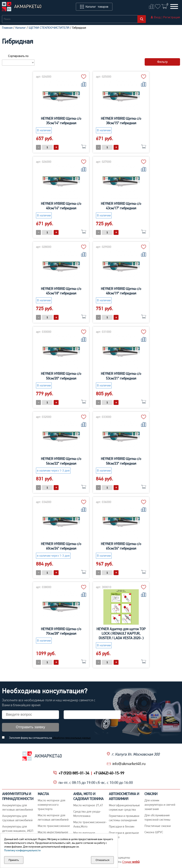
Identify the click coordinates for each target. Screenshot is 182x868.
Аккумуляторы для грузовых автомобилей (17, 818)
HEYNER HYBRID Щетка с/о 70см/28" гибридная (61, 631)
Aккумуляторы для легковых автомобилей (17, 807)
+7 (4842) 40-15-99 (109, 773)
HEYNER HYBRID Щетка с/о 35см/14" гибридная (61, 121)
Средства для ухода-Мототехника (87, 814)
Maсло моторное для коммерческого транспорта (51, 805)
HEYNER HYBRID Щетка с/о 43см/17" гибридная (121, 206)
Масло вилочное (84, 833)
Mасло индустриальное (53, 832)
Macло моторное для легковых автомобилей (53, 817)
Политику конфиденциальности (22, 850)
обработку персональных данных (72, 738)
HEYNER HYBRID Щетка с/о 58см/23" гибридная (121, 461)
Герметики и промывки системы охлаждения (124, 818)
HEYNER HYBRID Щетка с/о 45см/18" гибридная (61, 291)
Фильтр (162, 62)
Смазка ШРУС (154, 832)
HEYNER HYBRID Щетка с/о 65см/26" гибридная (121, 546)
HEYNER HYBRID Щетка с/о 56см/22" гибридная (61, 461)
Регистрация (172, 17)
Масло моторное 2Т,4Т (88, 805)
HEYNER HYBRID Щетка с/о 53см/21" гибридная (121, 376)
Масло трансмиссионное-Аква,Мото (90, 824)
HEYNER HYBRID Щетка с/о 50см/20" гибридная (61, 376)
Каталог (21, 28)
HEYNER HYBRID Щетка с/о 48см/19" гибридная (121, 291)
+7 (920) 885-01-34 (74, 773)
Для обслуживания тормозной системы (157, 817)
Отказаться (102, 860)
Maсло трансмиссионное (54, 826)
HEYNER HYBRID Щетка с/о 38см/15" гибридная (121, 121)
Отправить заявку (31, 727)
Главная (7, 28)
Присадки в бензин (122, 826)
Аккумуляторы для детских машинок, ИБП (18, 829)
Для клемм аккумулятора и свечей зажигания (160, 805)
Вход (157, 17)
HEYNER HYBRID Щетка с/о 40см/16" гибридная (61, 206)
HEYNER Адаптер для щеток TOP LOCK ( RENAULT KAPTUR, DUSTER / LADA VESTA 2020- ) (121, 634)
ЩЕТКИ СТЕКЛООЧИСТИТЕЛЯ (49, 28)
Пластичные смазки (158, 826)
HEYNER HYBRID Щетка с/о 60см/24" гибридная (61, 546)
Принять (14, 860)
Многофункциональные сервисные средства (124, 807)
